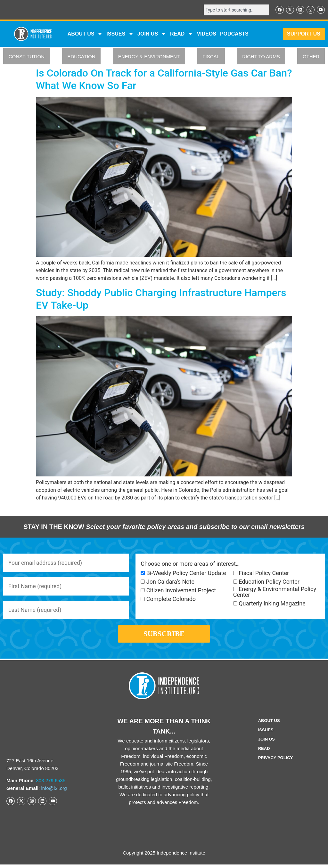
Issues (120, 34)
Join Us (266, 743)
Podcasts (234, 34)
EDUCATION (81, 57)
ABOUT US (85, 34)
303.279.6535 (51, 784)
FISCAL (211, 57)
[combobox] (235, 10)
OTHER (311, 57)
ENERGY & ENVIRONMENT (149, 57)
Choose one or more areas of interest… (190, 564)
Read (264, 752)
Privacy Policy (276, 761)
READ (181, 34)
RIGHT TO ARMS (261, 57)
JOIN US (152, 34)
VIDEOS (206, 34)
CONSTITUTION (27, 57)
